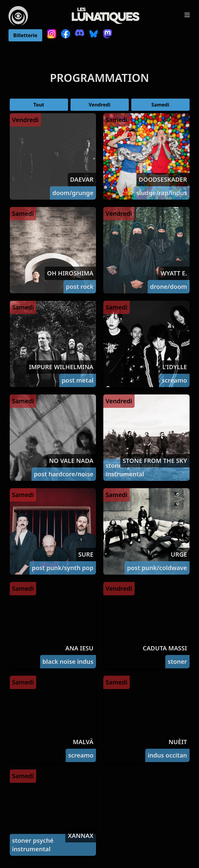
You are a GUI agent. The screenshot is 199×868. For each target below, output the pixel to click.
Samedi (160, 105)
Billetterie (25, 35)
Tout (39, 105)
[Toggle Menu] (187, 15)
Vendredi (99, 105)
